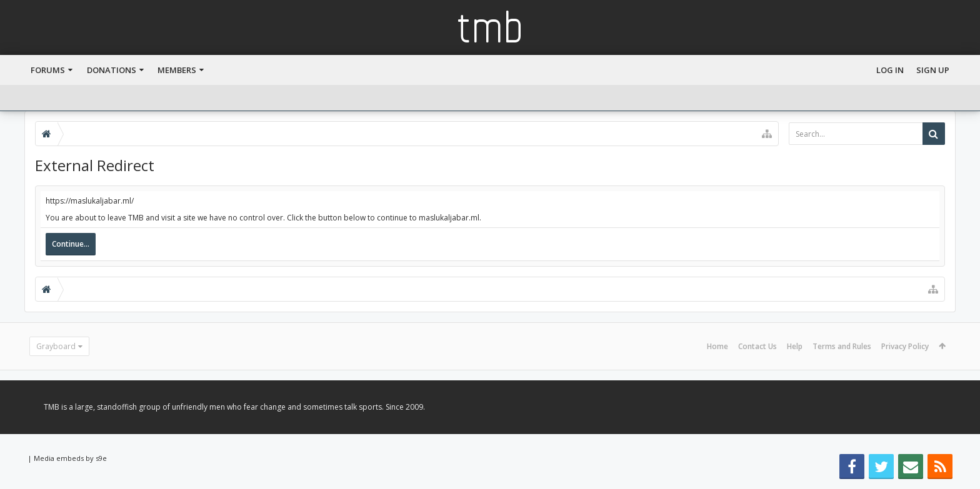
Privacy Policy (905, 346)
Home (717, 346)
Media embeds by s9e (70, 458)
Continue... (71, 244)
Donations (112, 70)
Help (795, 346)
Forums (48, 70)
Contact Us (757, 346)
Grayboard (56, 346)
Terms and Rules (842, 346)
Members (177, 70)
